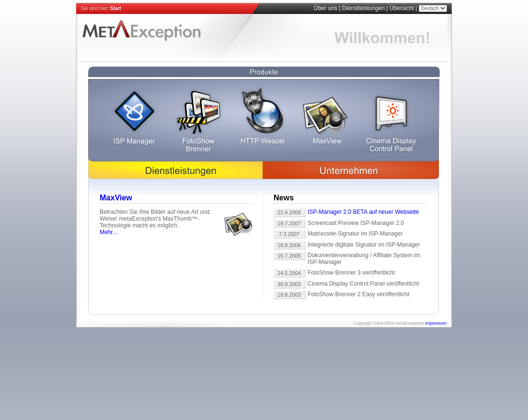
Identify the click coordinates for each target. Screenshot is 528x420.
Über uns (325, 8)
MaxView (116, 198)
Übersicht (402, 8)
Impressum (436, 323)
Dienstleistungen (363, 8)
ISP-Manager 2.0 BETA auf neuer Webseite (363, 212)
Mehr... (109, 232)
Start (116, 8)
